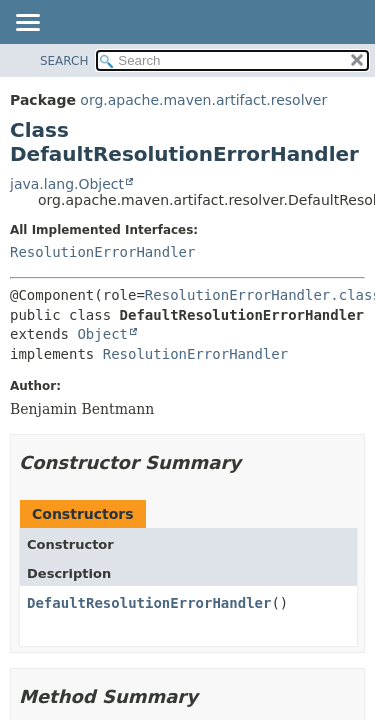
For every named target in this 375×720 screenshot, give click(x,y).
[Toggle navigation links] (27, 24)
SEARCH (64, 61)
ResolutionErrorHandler (102, 252)
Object (102, 334)
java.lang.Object (67, 184)
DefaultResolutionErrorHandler (149, 603)
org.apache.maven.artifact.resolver (203, 100)
